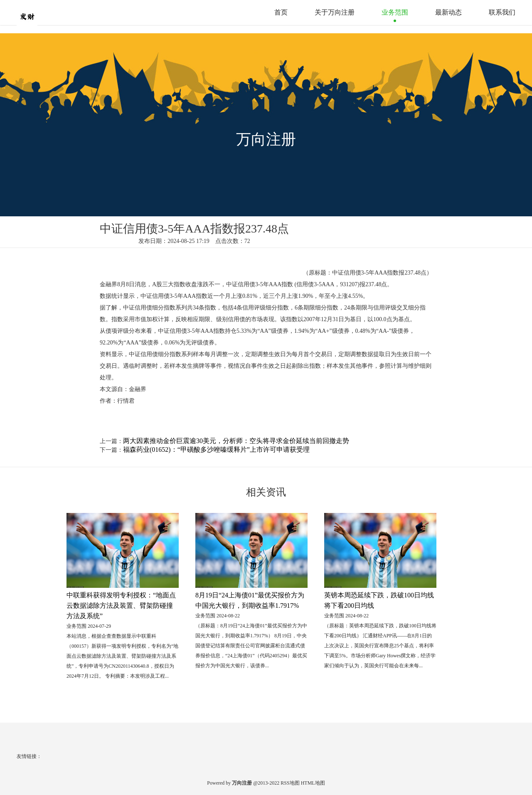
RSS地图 (290, 783)
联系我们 (502, 12)
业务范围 (395, 12)
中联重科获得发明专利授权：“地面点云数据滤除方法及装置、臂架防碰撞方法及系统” (121, 606)
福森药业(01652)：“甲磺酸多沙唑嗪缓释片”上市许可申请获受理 (216, 450)
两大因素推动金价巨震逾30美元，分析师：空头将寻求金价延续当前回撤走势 (236, 441)
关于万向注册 (335, 12)
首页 (281, 12)
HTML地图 (313, 783)
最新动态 (448, 12)
